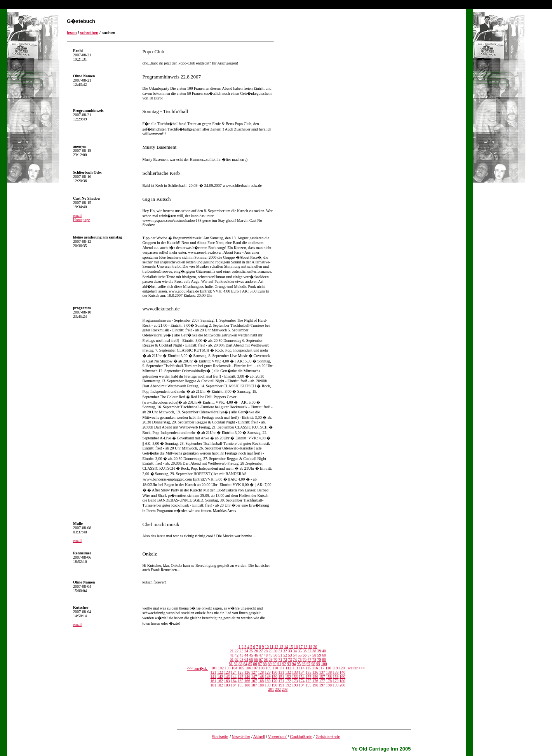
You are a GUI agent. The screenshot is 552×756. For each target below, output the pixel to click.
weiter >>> (357, 668)
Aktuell (259, 737)
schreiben (89, 33)
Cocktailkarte (301, 737)
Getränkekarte (328, 737)
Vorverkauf (277, 737)
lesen (72, 33)
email (77, 215)
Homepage (81, 220)
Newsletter (241, 737)
